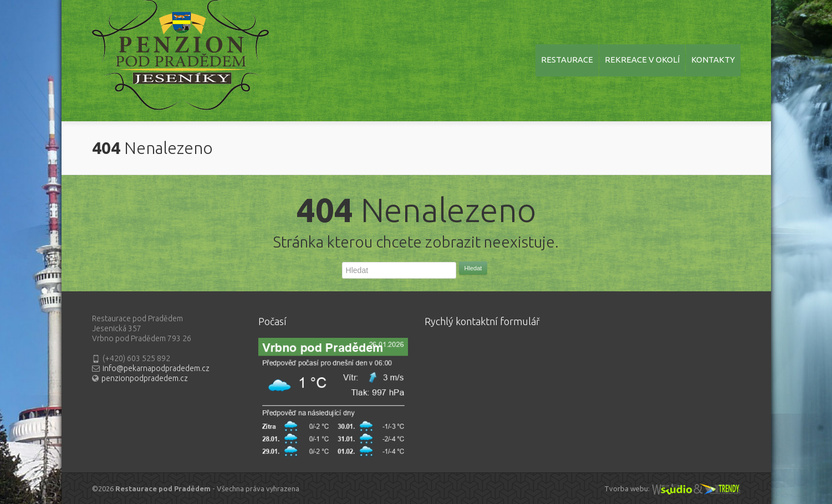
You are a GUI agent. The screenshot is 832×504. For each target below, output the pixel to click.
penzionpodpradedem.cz (145, 378)
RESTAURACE (567, 60)
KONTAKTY (713, 60)
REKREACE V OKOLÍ (642, 60)
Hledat (473, 268)
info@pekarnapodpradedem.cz (156, 368)
